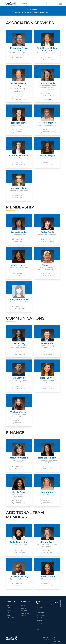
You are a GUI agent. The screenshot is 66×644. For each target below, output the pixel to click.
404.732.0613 (47, 389)
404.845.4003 (19, 276)
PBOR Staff (31, 10)
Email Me (17, 57)
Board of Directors (21, 13)
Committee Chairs (34, 13)
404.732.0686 (19, 165)
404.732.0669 (47, 96)
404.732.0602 (19, 241)
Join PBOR (40, 621)
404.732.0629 (19, 389)
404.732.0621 (19, 423)
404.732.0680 (47, 132)
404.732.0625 (19, 503)
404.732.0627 (19, 469)
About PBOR (9, 606)
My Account (40, 612)
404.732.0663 (19, 99)
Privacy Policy (10, 611)
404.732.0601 (19, 60)
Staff (23, 605)
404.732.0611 (19, 553)
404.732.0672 (47, 354)
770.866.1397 (47, 165)
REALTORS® (45, 13)
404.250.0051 (19, 309)
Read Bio (47, 99)
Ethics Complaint (11, 616)
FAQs (38, 629)
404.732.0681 (47, 60)
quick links (38, 603)
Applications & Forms (40, 616)
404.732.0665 (47, 276)
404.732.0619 (19, 354)
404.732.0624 (47, 241)
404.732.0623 (19, 586)
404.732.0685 (19, 197)
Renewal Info (39, 625)
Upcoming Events (39, 608)
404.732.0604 (47, 503)
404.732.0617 (47, 469)
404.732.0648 (19, 132)
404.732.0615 (47, 553)
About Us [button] (11, 602)
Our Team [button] (26, 602)
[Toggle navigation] (60, 4)
